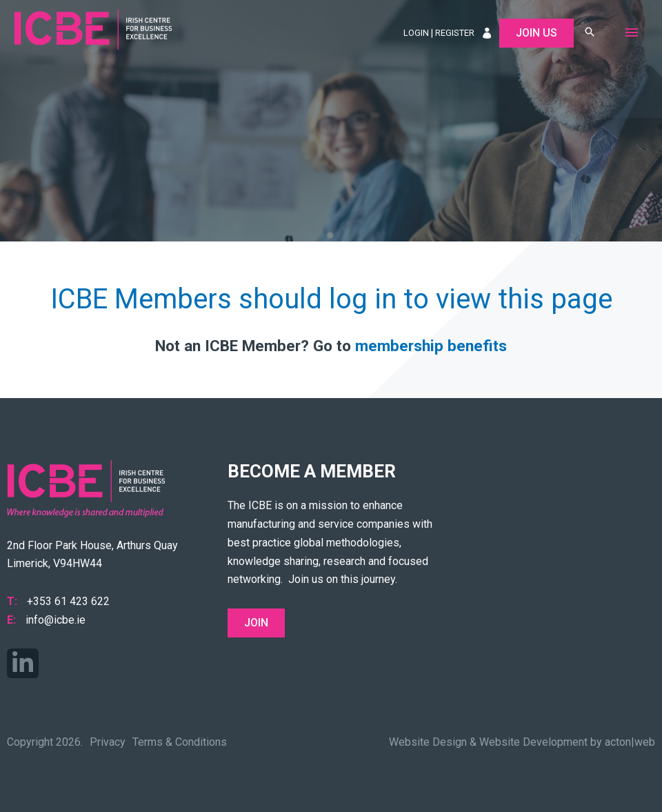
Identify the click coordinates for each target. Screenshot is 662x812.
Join (256, 623)
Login (416, 33)
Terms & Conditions (180, 742)
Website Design (428, 742)
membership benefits (431, 346)
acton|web (630, 742)
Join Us (536, 33)
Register (455, 33)
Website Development (533, 742)
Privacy (108, 742)
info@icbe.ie (56, 620)
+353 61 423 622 (68, 601)
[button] (590, 33)
